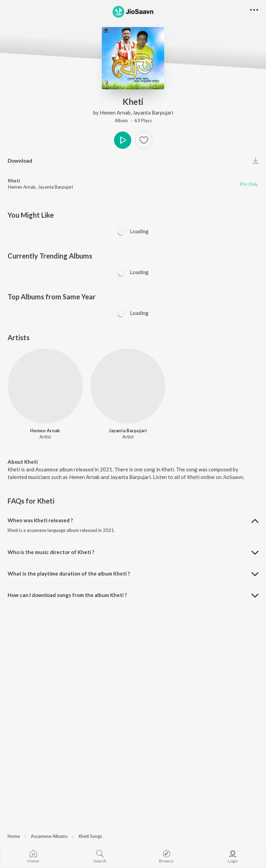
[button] (254, 10)
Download (20, 161)
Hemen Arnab (115, 112)
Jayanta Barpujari (153, 112)
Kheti (14, 181)
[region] (133, 836)
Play (123, 140)
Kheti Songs (90, 836)
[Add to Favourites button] (144, 140)
